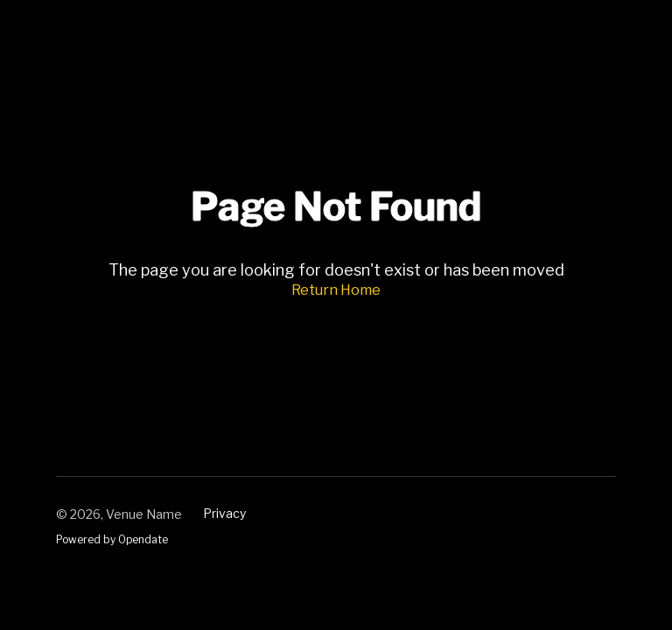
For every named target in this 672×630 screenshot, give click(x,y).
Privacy (224, 513)
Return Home (336, 290)
